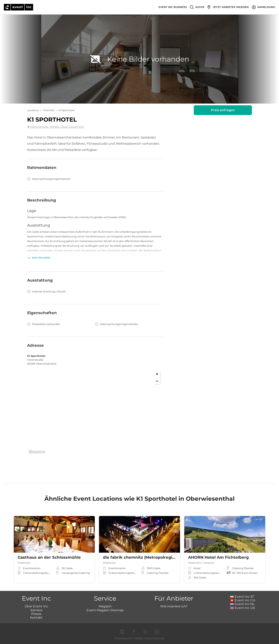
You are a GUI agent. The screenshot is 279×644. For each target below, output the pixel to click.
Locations (33, 110)
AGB (138, 638)
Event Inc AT (242, 597)
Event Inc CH (243, 600)
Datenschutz (154, 638)
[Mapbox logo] (37, 452)
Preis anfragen (223, 110)
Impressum (124, 638)
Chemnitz (49, 110)
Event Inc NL (242, 604)
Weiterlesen (39, 258)
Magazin (105, 606)
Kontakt (36, 618)
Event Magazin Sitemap (105, 610)
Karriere (36, 610)
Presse (36, 614)
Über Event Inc (36, 606)
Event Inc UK (243, 608)
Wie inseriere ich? (174, 606)
